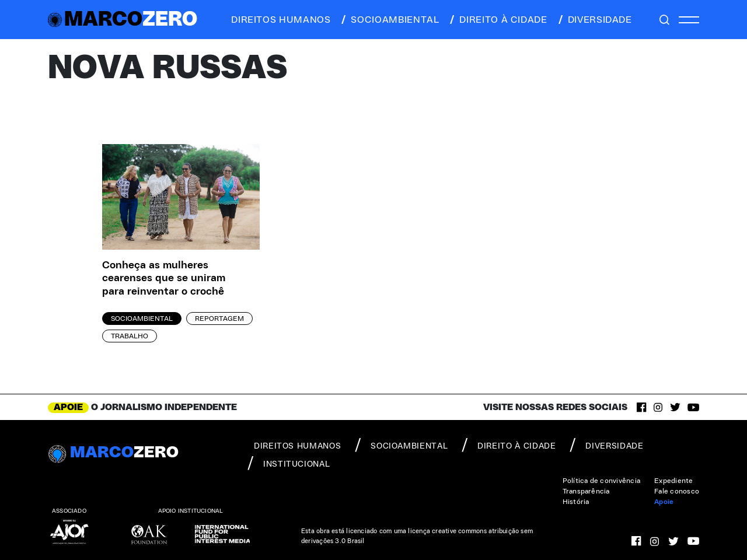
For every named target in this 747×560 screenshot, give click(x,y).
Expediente (673, 481)
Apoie (664, 502)
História (576, 502)
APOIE (68, 407)
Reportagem (219, 318)
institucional (289, 463)
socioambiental (389, 20)
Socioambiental (142, 318)
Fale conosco (677, 491)
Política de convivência (602, 481)
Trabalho (130, 336)
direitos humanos (277, 20)
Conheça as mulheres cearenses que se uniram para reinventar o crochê (164, 279)
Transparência (586, 491)
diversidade (594, 20)
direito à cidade (498, 20)
